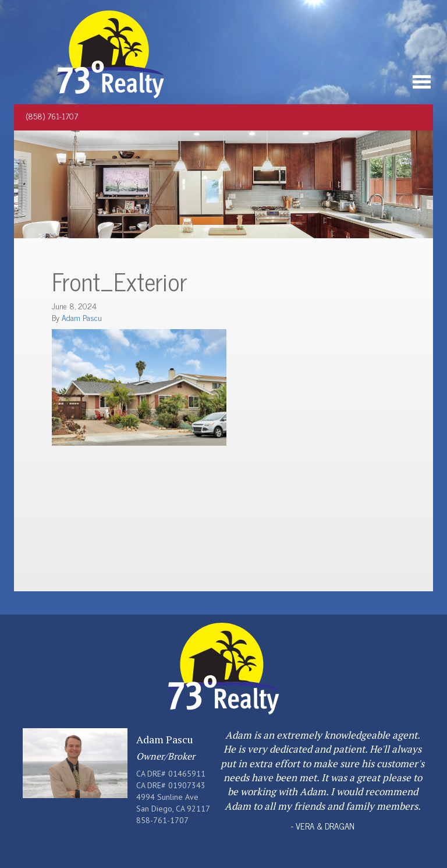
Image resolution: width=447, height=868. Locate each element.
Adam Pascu (82, 317)
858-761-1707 (162, 820)
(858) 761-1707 (52, 116)
